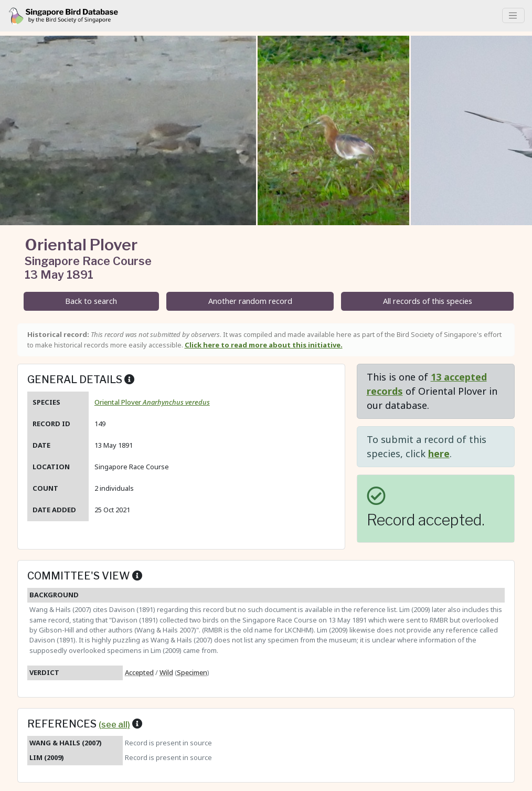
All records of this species (428, 301)
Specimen (192, 672)
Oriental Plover (152, 402)
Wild (166, 672)
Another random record (250, 301)
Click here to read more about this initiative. (264, 345)
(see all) (114, 724)
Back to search (91, 301)
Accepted (139, 672)
